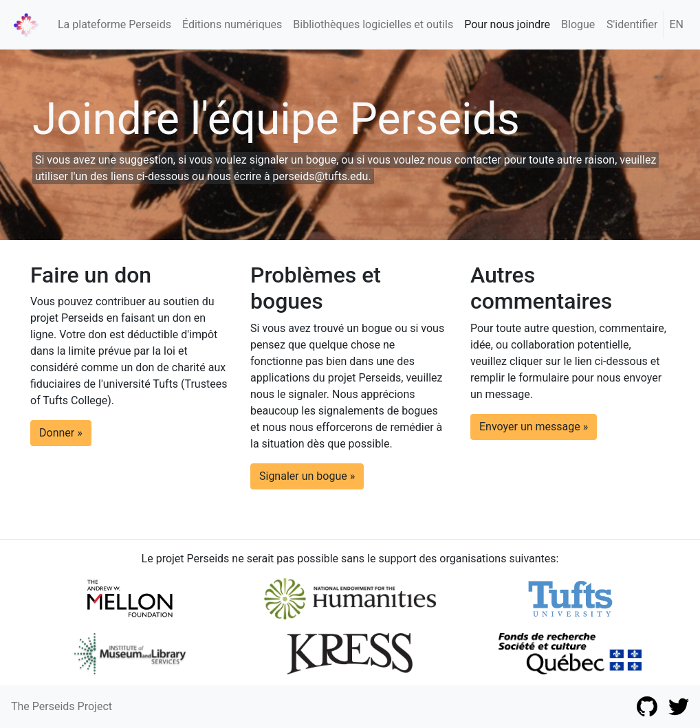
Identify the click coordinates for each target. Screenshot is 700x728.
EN (676, 24)
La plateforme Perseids (114, 24)
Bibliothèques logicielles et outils (373, 24)
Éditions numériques (232, 24)
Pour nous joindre (507, 24)
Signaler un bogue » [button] (307, 476)
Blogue (578, 24)
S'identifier (632, 24)
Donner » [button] (61, 433)
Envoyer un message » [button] (534, 427)
